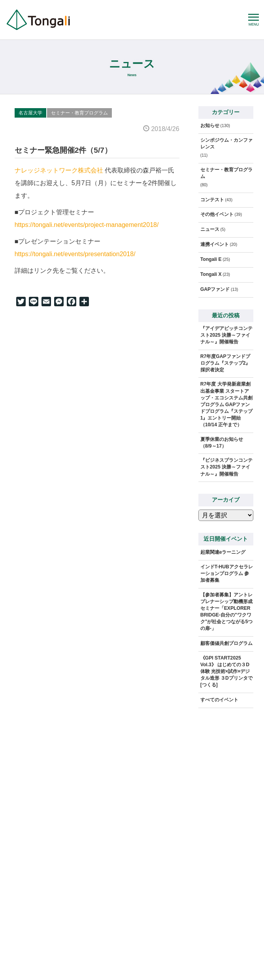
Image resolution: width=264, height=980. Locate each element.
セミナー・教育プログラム (79, 113)
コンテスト (212, 200)
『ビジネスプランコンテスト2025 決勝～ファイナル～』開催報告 (226, 467)
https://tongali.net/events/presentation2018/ (75, 254)
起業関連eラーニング (223, 552)
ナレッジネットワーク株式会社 (59, 170)
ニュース (210, 229)
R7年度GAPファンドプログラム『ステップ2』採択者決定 (225, 363)
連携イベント (215, 244)
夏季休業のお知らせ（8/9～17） (222, 443)
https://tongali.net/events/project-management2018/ (87, 225)
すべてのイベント (219, 700)
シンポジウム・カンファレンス (226, 143)
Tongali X (211, 274)
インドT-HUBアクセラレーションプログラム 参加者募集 (227, 573)
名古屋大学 (30, 113)
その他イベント (217, 214)
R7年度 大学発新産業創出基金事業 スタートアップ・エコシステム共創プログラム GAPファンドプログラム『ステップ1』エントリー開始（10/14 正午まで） (226, 404)
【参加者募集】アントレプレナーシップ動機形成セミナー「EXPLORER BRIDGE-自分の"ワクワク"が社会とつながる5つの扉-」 (227, 612)
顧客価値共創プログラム (226, 643)
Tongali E (211, 259)
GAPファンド (215, 289)
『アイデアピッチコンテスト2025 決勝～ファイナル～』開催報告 (226, 335)
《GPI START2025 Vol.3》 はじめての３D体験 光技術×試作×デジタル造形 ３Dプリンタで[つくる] (226, 671)
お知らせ (210, 126)
